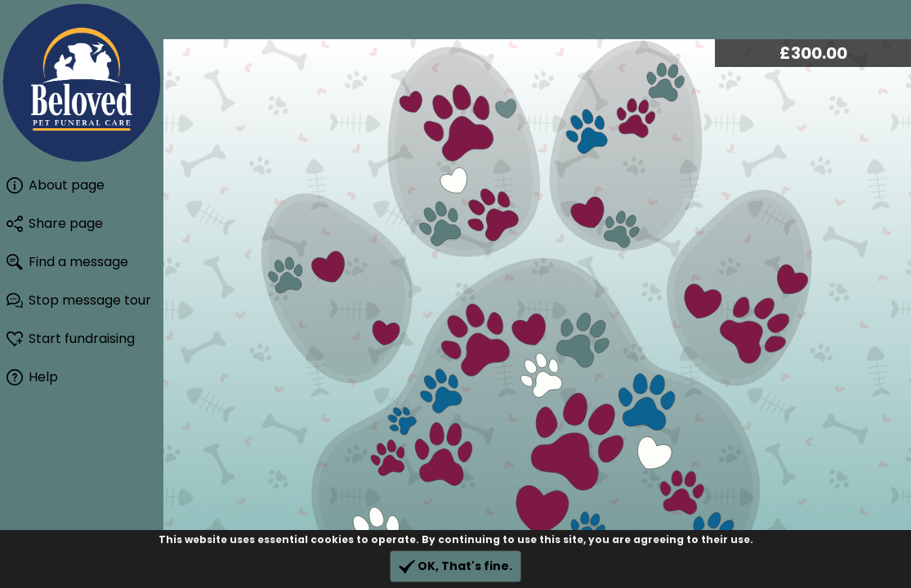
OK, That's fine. (455, 566)
